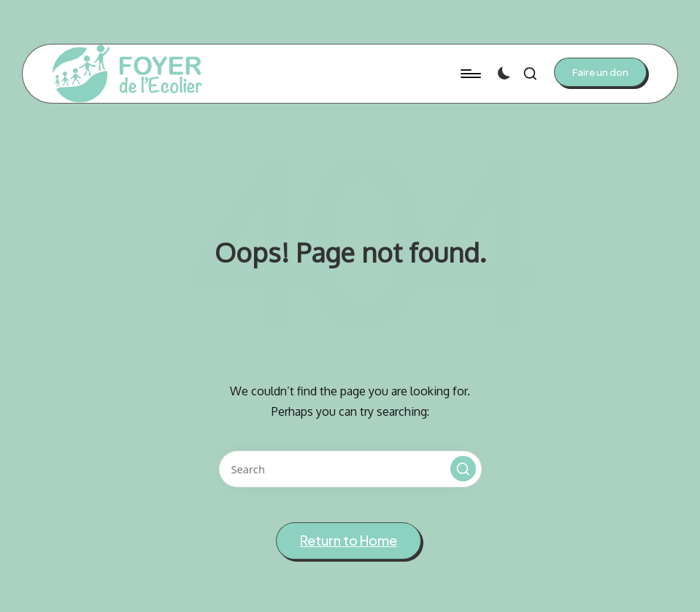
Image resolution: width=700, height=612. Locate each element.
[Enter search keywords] (350, 469)
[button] (600, 72)
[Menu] (470, 74)
